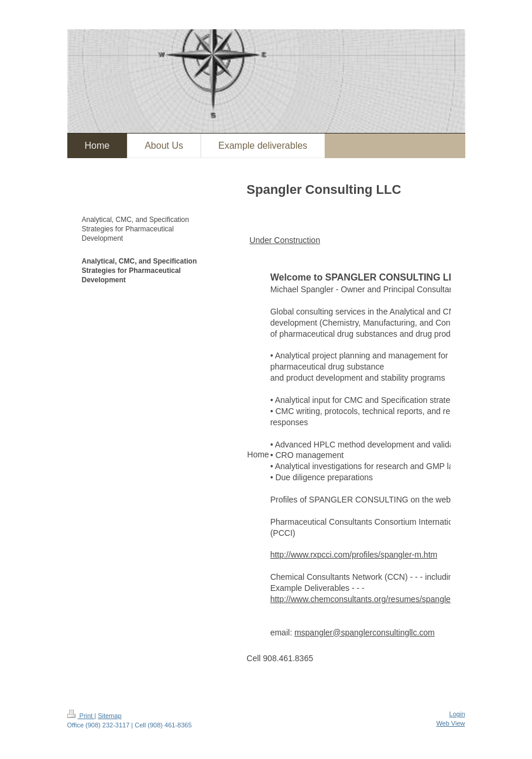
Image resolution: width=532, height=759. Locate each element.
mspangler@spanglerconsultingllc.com (365, 632)
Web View (450, 723)
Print (81, 716)
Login (457, 714)
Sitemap (109, 716)
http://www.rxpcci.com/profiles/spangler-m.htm (354, 555)
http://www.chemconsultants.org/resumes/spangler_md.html (379, 599)
